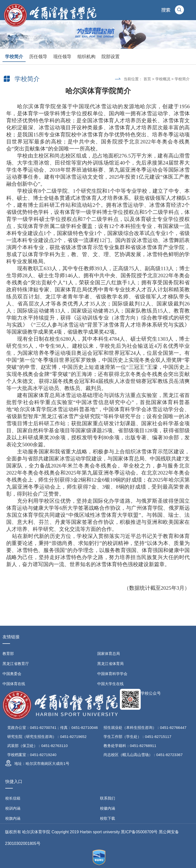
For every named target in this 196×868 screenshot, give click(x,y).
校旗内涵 (13, 818)
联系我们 (108, 798)
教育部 (8, 654)
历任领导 (38, 57)
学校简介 (14, 57)
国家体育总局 (109, 654)
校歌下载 (108, 818)
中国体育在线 (14, 684)
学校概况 (163, 79)
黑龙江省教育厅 (16, 664)
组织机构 (86, 57)
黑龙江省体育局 (110, 664)
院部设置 (111, 57)
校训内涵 (13, 808)
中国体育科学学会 (112, 674)
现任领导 (62, 57)
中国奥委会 (12, 674)
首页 (147, 79)
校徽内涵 (108, 808)
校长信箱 (13, 798)
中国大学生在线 (110, 684)
